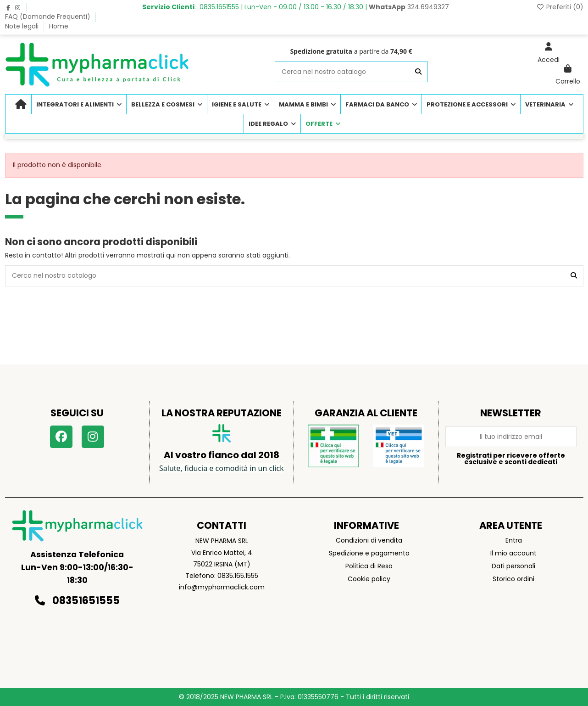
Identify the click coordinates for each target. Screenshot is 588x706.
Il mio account (513, 553)
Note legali (23, 26)
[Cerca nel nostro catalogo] (418, 72)
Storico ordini (513, 579)
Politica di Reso (369, 566)
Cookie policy (369, 579)
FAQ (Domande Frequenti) (49, 17)
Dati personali (513, 566)
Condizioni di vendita (369, 540)
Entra (514, 540)
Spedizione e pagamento (369, 553)
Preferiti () (560, 7)
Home (59, 26)
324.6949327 (409, 7)
